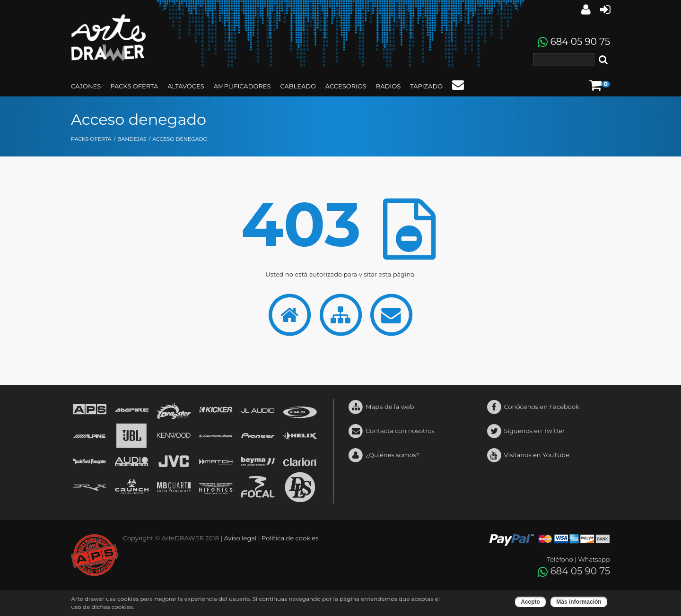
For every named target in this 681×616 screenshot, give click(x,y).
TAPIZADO (426, 86)
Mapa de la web (381, 407)
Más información (579, 602)
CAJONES (86, 86)
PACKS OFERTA (134, 86)
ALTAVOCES (186, 86)
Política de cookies (290, 538)
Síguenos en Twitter (526, 431)
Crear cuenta (605, 10)
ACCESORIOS (346, 86)
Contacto (458, 84)
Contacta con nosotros (391, 431)
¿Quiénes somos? (384, 455)
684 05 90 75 (580, 42)
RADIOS (388, 86)
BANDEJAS (132, 139)
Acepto (530, 602)
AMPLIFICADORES (242, 86)
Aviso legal (240, 538)
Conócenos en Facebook (533, 407)
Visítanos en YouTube (528, 455)
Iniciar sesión (586, 10)
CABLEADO (298, 86)
